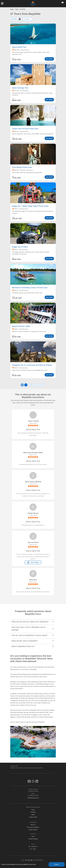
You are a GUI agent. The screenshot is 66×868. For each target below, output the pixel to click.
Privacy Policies (33, 830)
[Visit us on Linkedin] (37, 782)
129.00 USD (17, 139)
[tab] (31, 43)
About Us (33, 825)
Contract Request (33, 839)
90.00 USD (16, 337)
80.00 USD (16, 100)
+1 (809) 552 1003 (33, 790)
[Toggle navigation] (3, 3)
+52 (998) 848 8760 (33, 794)
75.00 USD (16, 178)
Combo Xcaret (33, 817)
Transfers (33, 812)
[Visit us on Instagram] (34, 782)
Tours (17, 9)
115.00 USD (17, 298)
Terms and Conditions (33, 827)
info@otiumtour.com (33, 798)
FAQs (33, 849)
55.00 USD (16, 376)
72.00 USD (16, 60)
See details (49, 59)
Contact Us (33, 846)
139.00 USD (17, 219)
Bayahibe (23, 9)
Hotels (33, 815)
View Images (33, 562)
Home (12, 9)
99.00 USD (16, 259)
